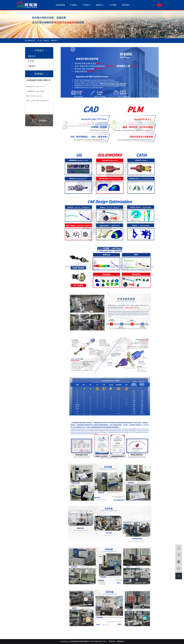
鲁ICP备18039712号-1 (99, 641)
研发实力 (32, 56)
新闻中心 (100, 5)
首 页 (39, 41)
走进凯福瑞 (60, 5)
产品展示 (73, 5)
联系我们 (126, 5)
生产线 (31, 61)
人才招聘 (113, 5)
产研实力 (86, 5)
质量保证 (32, 66)
